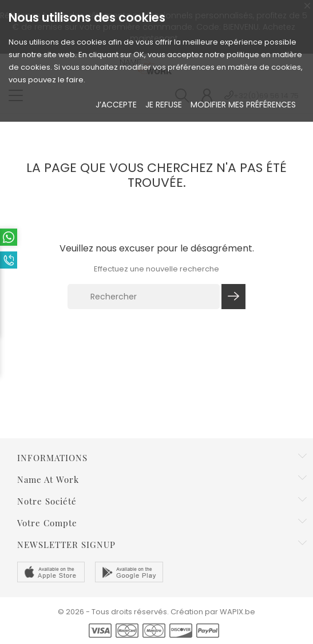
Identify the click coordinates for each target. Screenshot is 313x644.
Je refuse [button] (164, 105)
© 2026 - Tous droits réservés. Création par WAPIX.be (156, 612)
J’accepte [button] (116, 105)
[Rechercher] (144, 297)
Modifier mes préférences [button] (243, 105)
